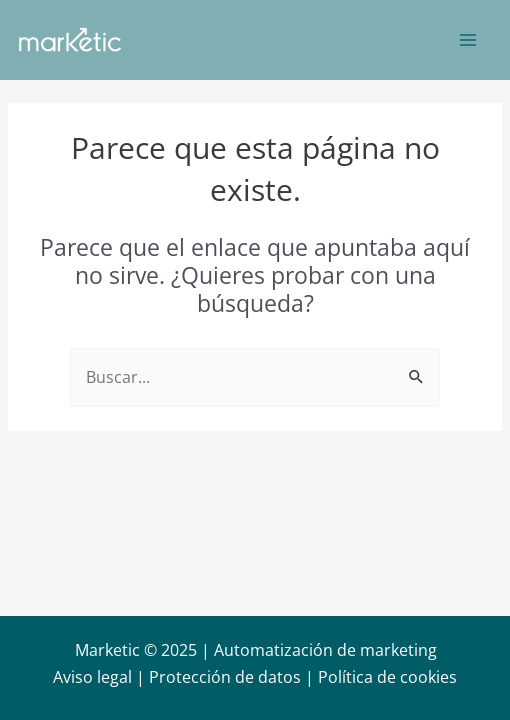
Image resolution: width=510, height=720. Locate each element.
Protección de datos (225, 677)
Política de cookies (387, 677)
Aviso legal (92, 677)
